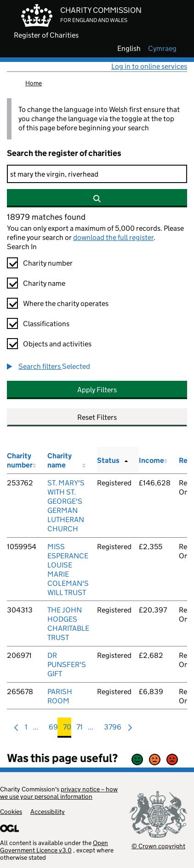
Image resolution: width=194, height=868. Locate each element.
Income (151, 460)
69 (53, 729)
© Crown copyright (158, 846)
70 (67, 729)
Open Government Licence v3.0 (54, 846)
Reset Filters (97, 417)
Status (108, 460)
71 (80, 729)
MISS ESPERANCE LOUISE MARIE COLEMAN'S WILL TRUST (68, 570)
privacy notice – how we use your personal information (59, 793)
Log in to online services (149, 66)
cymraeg (162, 49)
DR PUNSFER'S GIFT (67, 665)
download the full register (113, 237)
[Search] (97, 174)
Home (34, 83)
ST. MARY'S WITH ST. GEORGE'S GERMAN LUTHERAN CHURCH (66, 506)
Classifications (46, 324)
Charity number (48, 263)
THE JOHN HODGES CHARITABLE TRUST (68, 624)
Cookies (11, 812)
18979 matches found (46, 217)
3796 (113, 729)
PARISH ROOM (60, 696)
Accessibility (48, 812)
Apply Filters (97, 390)
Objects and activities (57, 344)
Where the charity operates (66, 303)
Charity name (44, 283)
